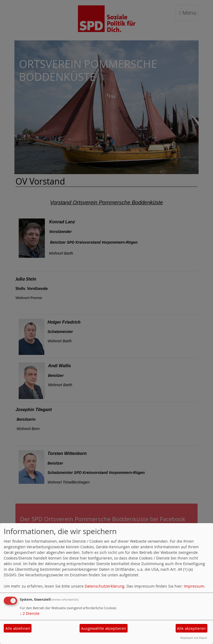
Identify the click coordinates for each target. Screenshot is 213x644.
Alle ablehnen (18, 628)
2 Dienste (30, 613)
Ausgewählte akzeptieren (104, 628)
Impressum (194, 586)
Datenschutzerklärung (104, 586)
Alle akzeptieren (191, 628)
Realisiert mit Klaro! (194, 638)
